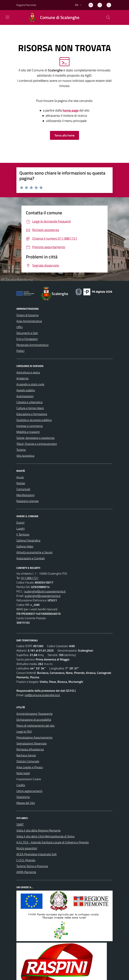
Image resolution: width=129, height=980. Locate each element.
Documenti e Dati (27, 333)
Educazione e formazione (32, 414)
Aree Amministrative (29, 321)
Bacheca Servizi (26, 755)
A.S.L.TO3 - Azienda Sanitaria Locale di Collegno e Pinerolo (53, 842)
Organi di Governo (27, 315)
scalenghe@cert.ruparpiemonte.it (45, 591)
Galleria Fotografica (28, 540)
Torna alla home (64, 135)
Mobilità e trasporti (28, 432)
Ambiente (22, 378)
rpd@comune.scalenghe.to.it (42, 695)
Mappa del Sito (26, 803)
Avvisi (20, 477)
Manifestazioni (25, 495)
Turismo (21, 450)
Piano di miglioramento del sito (35, 726)
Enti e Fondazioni (27, 339)
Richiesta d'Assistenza (30, 749)
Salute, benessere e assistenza (35, 438)
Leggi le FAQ (24, 731)
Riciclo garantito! (27, 848)
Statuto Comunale (28, 761)
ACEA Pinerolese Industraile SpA (37, 854)
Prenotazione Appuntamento (34, 737)
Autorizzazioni (25, 396)
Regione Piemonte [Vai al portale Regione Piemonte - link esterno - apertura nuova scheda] (26, 5)
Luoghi (21, 528)
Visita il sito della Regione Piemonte (38, 830)
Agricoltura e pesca (28, 372)
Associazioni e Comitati (31, 558)
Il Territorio (23, 534)
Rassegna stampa (27, 501)
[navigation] (7, 17)
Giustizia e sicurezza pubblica (34, 420)
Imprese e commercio (30, 426)
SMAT (20, 824)
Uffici (19, 327)
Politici (20, 351)
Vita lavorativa (25, 456)
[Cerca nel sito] (108, 17)
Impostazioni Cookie (29, 779)
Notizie (21, 483)
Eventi (20, 523)
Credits (21, 785)
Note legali (23, 773)
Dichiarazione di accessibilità (34, 720)
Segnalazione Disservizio (32, 743)
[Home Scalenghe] (52, 17)
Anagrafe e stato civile (30, 384)
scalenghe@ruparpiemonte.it (43, 596)
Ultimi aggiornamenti (29, 791)
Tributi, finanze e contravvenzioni (37, 444)
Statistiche (23, 797)
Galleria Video (25, 546)
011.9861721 (30, 578)
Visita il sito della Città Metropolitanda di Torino (45, 836)
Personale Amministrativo (32, 345)
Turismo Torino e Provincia (32, 866)
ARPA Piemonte (26, 872)
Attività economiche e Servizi (34, 552)
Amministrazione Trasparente (34, 714)
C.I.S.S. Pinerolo (26, 860)
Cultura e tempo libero (30, 408)
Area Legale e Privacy (30, 767)
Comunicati (23, 489)
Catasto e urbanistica (29, 402)
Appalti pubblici (26, 390)
